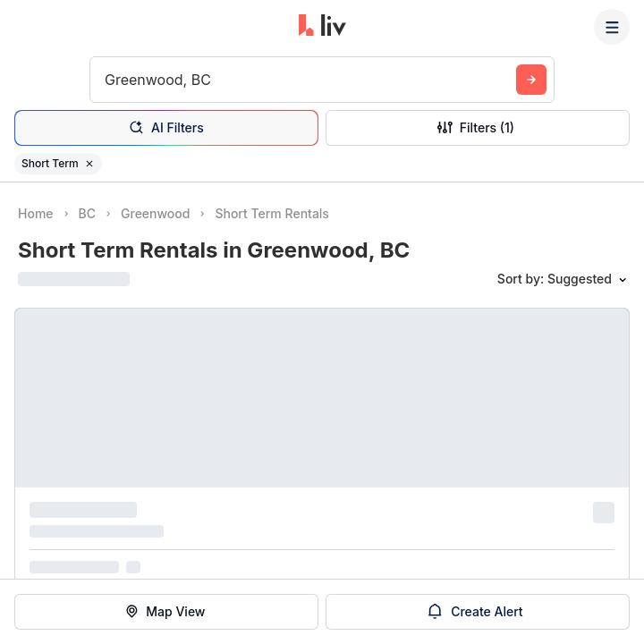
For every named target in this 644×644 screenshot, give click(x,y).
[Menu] (612, 27)
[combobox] (107, 80)
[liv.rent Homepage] (322, 27)
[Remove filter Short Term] (89, 164)
